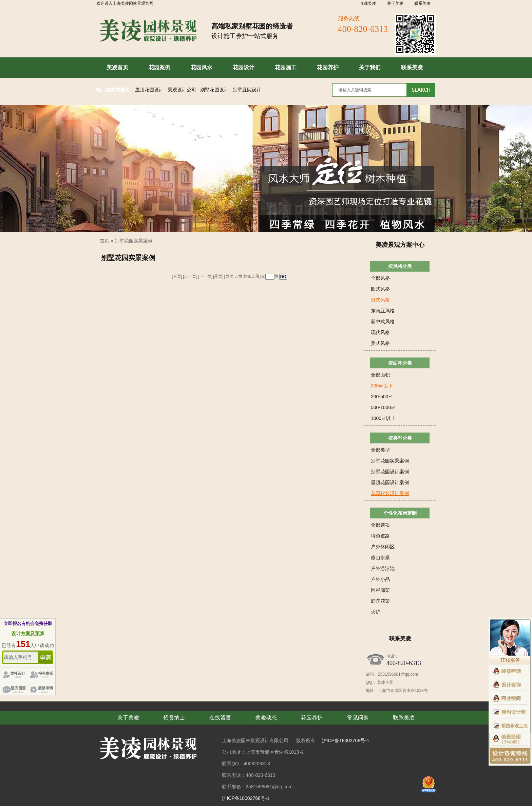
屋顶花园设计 (149, 90)
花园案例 (159, 67)
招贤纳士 (174, 718)
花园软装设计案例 (390, 493)
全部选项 (380, 525)
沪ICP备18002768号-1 (346, 740)
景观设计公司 (182, 90)
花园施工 (286, 67)
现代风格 (380, 332)
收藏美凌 (368, 3)
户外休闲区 (383, 547)
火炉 (376, 612)
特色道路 (380, 536)
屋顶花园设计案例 (390, 482)
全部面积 (380, 375)
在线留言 (220, 718)
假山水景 (380, 557)
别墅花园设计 (214, 90)
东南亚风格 (383, 311)
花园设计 (244, 67)
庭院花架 (380, 601)
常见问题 (358, 718)
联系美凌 (422, 3)
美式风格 (380, 343)
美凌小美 (385, 682)
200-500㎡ (382, 397)
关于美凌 (395, 3)
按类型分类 (400, 438)
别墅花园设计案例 (390, 472)
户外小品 (380, 579)
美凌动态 (266, 718)
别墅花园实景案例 (134, 241)
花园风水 (202, 67)
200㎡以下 (382, 386)
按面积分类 (400, 363)
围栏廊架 (380, 590)
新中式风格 (383, 322)
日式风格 (380, 300)
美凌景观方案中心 (400, 245)
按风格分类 (400, 266)
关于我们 (370, 67)
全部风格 (380, 278)
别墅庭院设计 (247, 90)
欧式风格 (380, 289)
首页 (104, 241)
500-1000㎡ (383, 407)
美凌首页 (117, 67)
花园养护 (328, 67)
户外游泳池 (383, 568)
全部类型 (380, 450)
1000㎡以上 (383, 418)
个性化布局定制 (400, 513)
